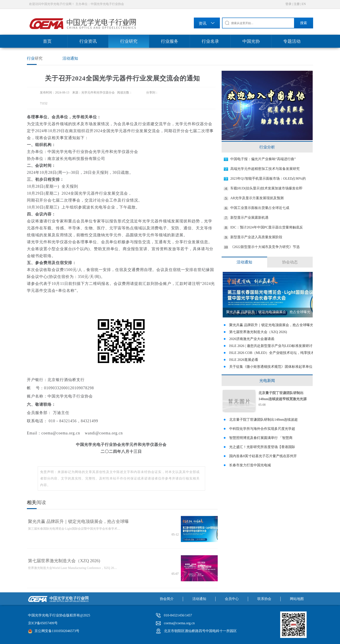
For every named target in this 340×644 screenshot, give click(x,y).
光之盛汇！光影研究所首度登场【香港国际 (262, 447)
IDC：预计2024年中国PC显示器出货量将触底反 (267, 227)
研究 (35, 58)
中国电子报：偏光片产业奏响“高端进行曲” (263, 159)
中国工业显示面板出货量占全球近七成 (260, 208)
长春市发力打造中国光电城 (250, 465)
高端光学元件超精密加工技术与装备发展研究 (265, 169)
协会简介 (167, 599)
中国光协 (251, 41)
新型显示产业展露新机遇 (249, 218)
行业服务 (170, 41)
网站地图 (297, 599)
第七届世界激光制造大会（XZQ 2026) (64, 561)
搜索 (304, 23)
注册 (297, 4)
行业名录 (210, 41)
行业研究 (129, 41)
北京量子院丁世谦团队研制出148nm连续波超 (263, 420)
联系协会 (264, 599)
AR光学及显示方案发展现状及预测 (257, 198)
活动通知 (70, 58)
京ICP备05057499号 (43, 623)
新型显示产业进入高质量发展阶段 (256, 237)
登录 (288, 4)
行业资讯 (88, 41)
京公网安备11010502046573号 (57, 631)
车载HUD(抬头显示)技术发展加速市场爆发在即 (266, 188)
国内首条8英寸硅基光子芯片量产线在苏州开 (263, 456)
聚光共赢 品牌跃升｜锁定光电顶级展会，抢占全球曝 (78, 521)
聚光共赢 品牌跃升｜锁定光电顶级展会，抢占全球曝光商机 (268, 314)
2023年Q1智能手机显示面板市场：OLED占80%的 (268, 178)
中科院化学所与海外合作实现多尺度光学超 (262, 429)
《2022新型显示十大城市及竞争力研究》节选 (265, 247)
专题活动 (292, 41)
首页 (47, 41)
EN (304, 4)
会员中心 (232, 599)
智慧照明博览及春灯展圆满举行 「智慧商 (261, 438)
